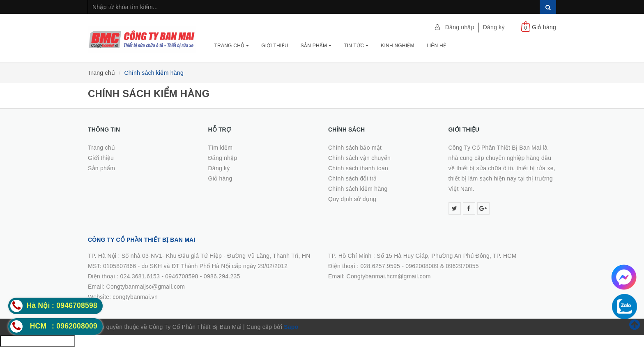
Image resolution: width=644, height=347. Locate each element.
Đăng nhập (460, 27)
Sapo (291, 327)
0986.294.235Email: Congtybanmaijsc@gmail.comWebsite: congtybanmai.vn (164, 287)
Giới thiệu (275, 46)
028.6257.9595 (380, 266)
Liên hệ (436, 46)
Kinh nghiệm (398, 46)
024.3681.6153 (140, 276)
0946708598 (182, 276)
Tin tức (356, 46)
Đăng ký (494, 27)
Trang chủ (232, 46)
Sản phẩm (316, 46)
